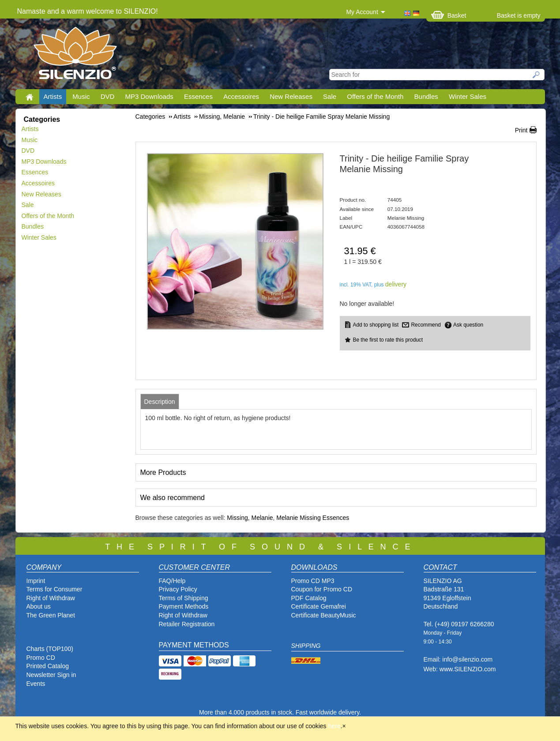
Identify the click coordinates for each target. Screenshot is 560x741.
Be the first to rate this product (388, 340)
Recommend (426, 325)
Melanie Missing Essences (313, 518)
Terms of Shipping (184, 598)
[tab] (160, 402)
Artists (53, 96)
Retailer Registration (187, 624)
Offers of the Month (375, 96)
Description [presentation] (160, 402)
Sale (330, 96)
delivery (396, 284)
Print (521, 130)
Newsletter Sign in (51, 675)
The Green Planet (51, 615)
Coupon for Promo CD (322, 589)
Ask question (468, 325)
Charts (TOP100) (50, 649)
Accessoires (241, 96)
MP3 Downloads (149, 96)
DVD (108, 96)
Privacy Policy (178, 589)
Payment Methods (184, 606)
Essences (198, 96)
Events (36, 684)
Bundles (426, 96)
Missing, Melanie (250, 518)
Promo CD (41, 658)
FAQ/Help (172, 581)
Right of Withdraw (51, 598)
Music (81, 96)
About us (39, 606)
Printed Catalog (48, 666)
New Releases (291, 96)
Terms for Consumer (54, 589)
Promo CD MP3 (313, 581)
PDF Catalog (309, 598)
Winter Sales (468, 96)
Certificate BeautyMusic (324, 615)
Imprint (36, 581)
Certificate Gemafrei (319, 606)
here (334, 726)
